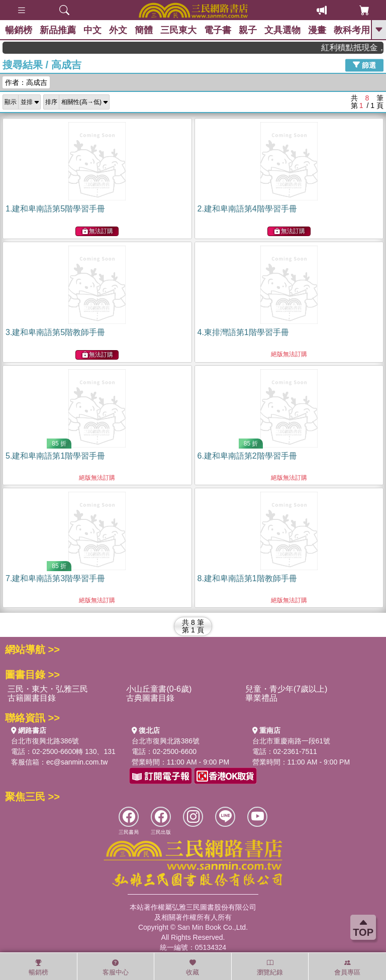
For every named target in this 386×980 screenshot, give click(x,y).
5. (55, 456)
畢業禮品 (261, 698)
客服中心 (116, 967)
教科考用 (352, 30)
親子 (248, 30)
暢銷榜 (19, 30)
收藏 (192, 967)
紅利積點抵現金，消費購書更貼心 (357, 47)
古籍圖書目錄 (32, 698)
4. (243, 332)
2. (247, 209)
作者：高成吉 (26, 82)
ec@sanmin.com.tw (77, 762)
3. (55, 332)
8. (247, 578)
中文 (92, 30)
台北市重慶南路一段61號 (292, 741)
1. (55, 209)
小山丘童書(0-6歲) (159, 689)
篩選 (364, 65)
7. (55, 578)
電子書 (218, 30)
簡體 (144, 30)
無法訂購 (98, 231)
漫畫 (317, 30)
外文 (118, 30)
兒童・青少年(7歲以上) (286, 689)
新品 (58, 30)
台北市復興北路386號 (45, 741)
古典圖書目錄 (150, 698)
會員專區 (347, 967)
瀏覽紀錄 (270, 967)
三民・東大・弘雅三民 (48, 689)
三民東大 (178, 30)
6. (247, 456)
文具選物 (282, 30)
